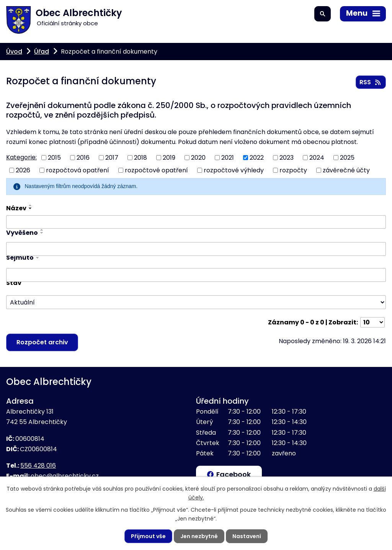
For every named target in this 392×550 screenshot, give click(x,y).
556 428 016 (38, 466)
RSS (371, 82)
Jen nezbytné (199, 536)
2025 (347, 158)
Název (16, 208)
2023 (287, 158)
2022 (257, 158)
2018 (140, 158)
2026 (23, 170)
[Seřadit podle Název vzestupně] (31, 205)
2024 (317, 158)
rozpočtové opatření (156, 170)
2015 (54, 158)
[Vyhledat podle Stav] (196, 302)
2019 (169, 158)
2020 (198, 158)
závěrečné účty (346, 170)
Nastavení (247, 536)
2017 (112, 158)
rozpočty (293, 170)
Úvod (14, 52)
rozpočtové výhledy (234, 170)
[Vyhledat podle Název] (196, 222)
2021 (228, 158)
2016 (83, 158)
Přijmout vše (148, 536)
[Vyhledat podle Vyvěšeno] (196, 249)
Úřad (42, 52)
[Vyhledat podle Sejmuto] (196, 275)
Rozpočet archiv (42, 342)
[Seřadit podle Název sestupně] (31, 208)
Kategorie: (21, 157)
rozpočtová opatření (78, 170)
